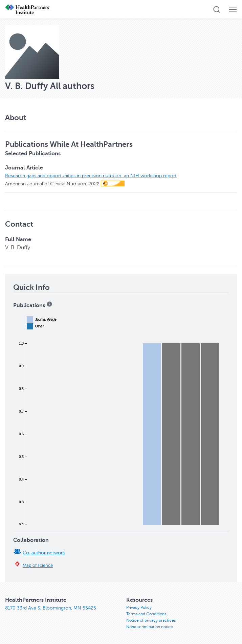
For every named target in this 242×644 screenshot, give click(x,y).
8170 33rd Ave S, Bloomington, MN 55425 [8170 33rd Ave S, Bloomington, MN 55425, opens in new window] (51, 608)
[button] (217, 9)
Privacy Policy (139, 607)
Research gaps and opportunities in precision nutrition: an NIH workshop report (91, 176)
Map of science (38, 566)
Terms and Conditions (146, 614)
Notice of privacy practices (151, 620)
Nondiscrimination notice (150, 627)
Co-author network (44, 553)
